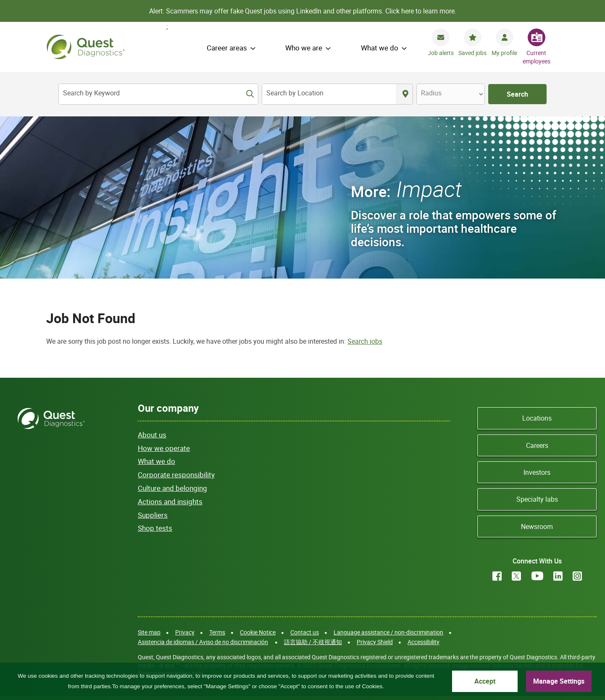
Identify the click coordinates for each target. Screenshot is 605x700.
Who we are (304, 48)
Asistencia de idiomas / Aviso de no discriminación (203, 642)
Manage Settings (559, 681)
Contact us (305, 632)
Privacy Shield (375, 642)
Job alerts (441, 53)
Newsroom (537, 526)
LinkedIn (558, 576)
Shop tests (155, 528)
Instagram (577, 576)
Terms (217, 632)
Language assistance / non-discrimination (388, 632)
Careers (537, 445)
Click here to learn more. (421, 11)
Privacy (185, 632)
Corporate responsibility (176, 475)
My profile (504, 53)
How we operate (164, 448)
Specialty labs (537, 499)
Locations (537, 418)
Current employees (537, 57)
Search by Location (295, 93)
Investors (537, 472)
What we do (380, 48)
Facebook (497, 576)
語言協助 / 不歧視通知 (313, 642)
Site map (149, 632)
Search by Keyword (91, 93)
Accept (485, 681)
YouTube (537, 576)
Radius (431, 93)
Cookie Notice (258, 632)
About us (152, 435)
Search (517, 94)
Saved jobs (472, 53)
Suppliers (153, 515)
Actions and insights (170, 501)
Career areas (227, 48)
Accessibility (423, 642)
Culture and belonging (172, 488)
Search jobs (365, 341)
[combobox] (329, 94)
